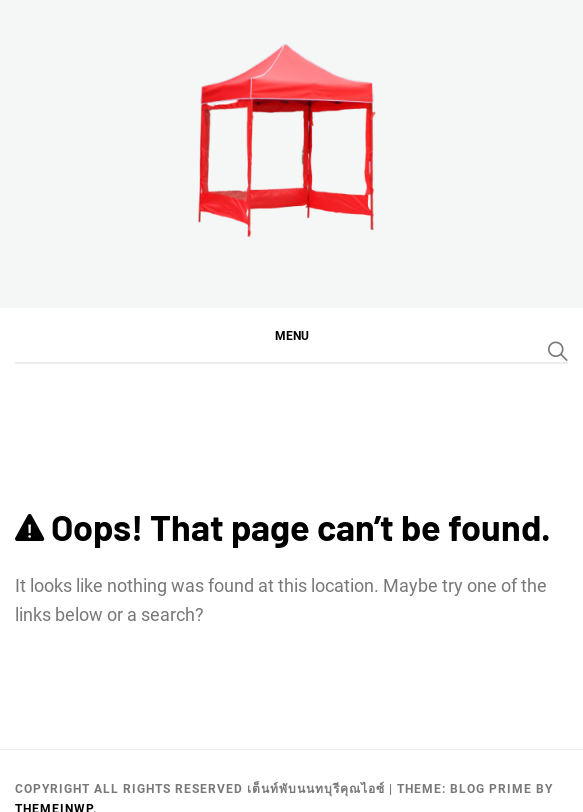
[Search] (558, 351)
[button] (291, 335)
